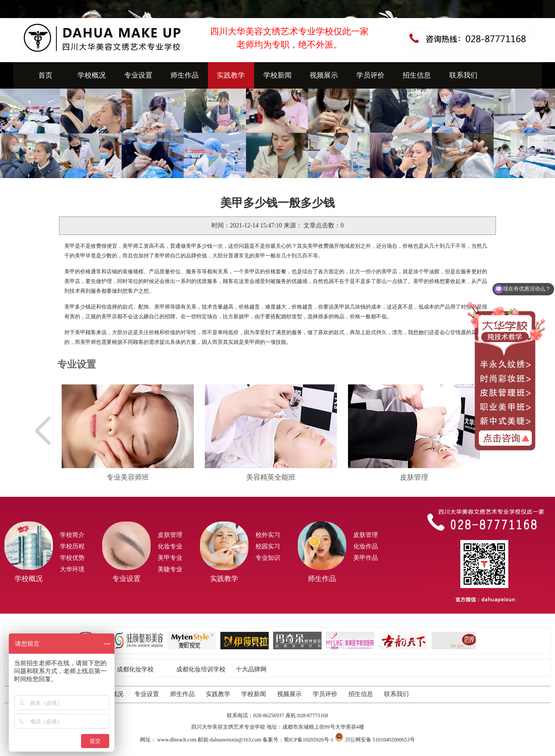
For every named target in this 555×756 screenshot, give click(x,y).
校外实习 (268, 535)
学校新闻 (277, 75)
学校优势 (72, 558)
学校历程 (72, 546)
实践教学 (231, 75)
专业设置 (138, 75)
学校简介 (72, 535)
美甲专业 (170, 558)
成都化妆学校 (135, 669)
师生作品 (185, 75)
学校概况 (92, 75)
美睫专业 (170, 569)
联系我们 (463, 75)
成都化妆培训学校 (201, 669)
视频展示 (324, 75)
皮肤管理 (170, 535)
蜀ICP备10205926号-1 (309, 740)
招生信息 (417, 75)
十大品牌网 (251, 669)
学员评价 (370, 75)
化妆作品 (366, 546)
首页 (45, 75)
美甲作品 (366, 558)
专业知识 (268, 558)
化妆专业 (170, 546)
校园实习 (268, 546)
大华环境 (72, 569)
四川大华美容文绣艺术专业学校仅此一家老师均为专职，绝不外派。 (289, 38)
